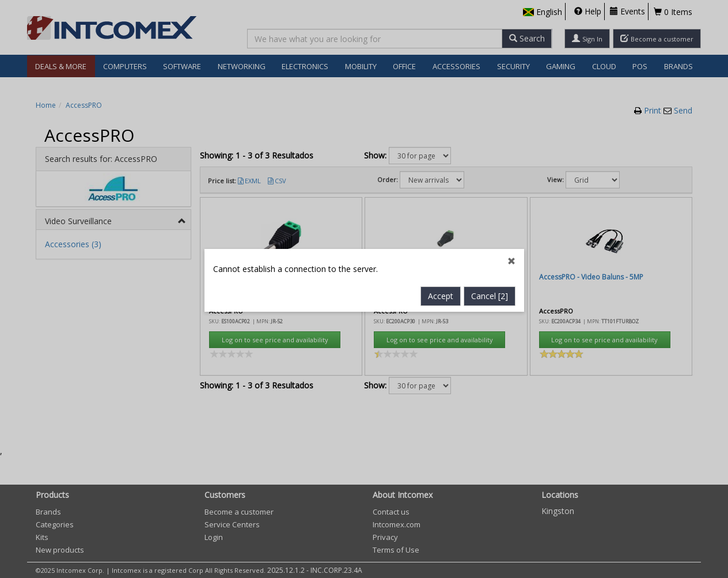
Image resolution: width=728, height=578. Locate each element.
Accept (441, 261)
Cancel (490, 261)
